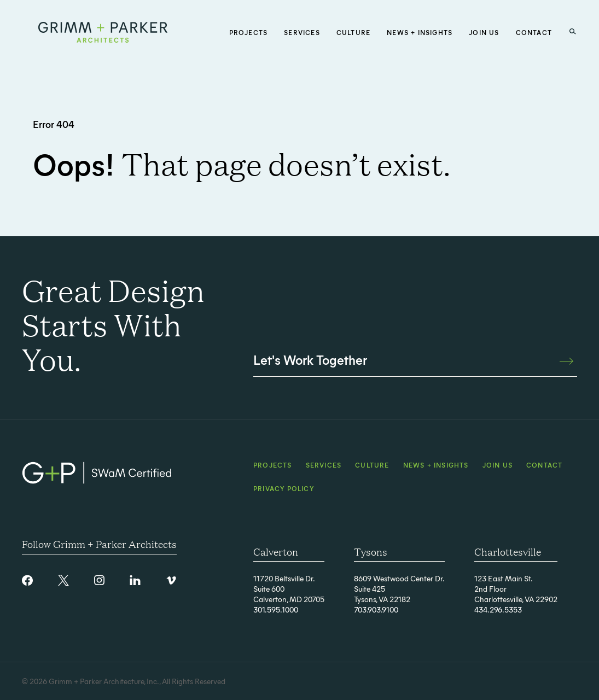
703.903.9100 (376, 609)
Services (324, 465)
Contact (544, 465)
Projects (273, 465)
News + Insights (436, 465)
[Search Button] (573, 32)
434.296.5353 (498, 609)
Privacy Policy (284, 488)
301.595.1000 (276, 609)
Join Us (498, 465)
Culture (372, 465)
